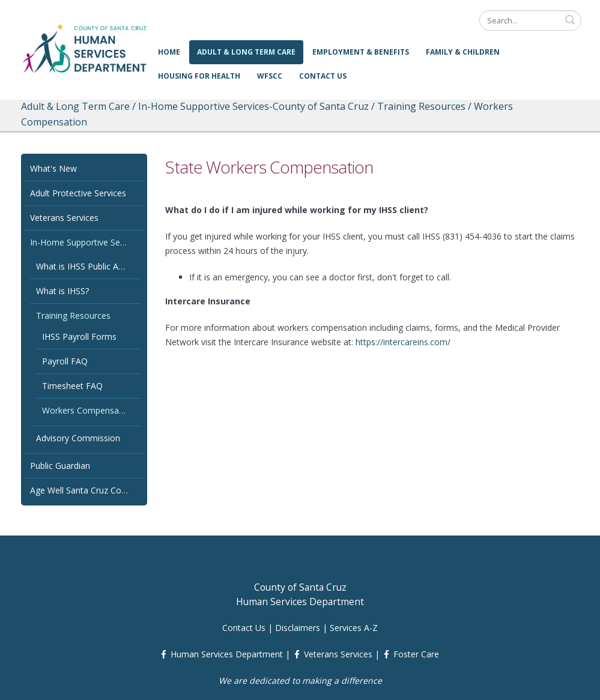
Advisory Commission (78, 438)
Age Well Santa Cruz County (84, 490)
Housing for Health (199, 76)
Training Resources (73, 315)
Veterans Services (64, 218)
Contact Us (323, 76)
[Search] (530, 20)
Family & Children (463, 52)
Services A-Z (354, 628)
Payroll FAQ (65, 361)
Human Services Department (227, 654)
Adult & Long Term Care (246, 52)
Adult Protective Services (78, 193)
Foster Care (416, 654)
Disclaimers (298, 628)
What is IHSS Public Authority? (89, 266)
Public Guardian (60, 466)
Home (169, 52)
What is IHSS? (62, 291)
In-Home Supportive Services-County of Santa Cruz (86, 242)
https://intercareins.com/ (403, 342)
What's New (53, 168)
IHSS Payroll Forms (79, 336)
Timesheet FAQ (72, 386)
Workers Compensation (88, 410)
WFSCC (270, 76)
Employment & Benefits (361, 52)
